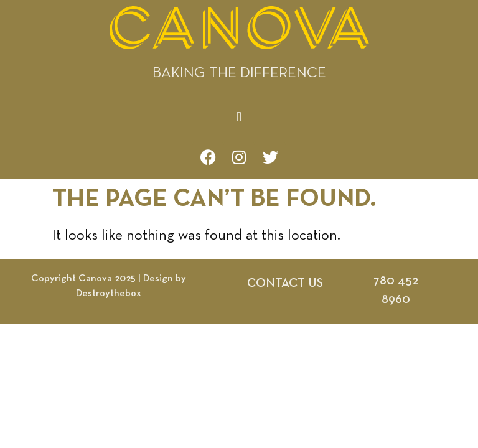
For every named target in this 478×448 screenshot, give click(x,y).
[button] (239, 117)
